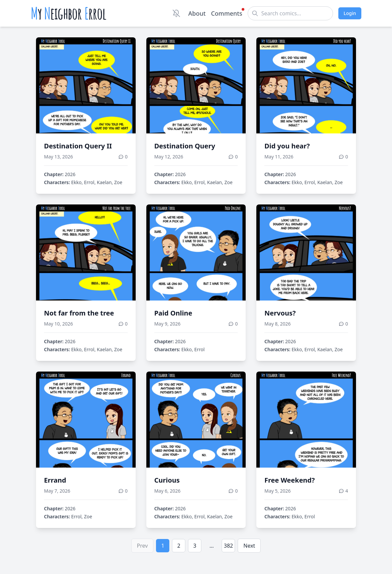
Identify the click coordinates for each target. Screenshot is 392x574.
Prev (142, 546)
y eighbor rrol (68, 13)
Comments (227, 13)
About (197, 13)
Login (350, 13)
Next (249, 546)
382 (228, 546)
